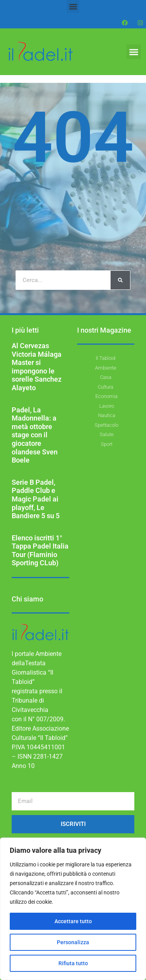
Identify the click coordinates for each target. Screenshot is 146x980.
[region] (73, 909)
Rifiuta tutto (73, 963)
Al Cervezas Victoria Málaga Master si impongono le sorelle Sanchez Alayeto (37, 367)
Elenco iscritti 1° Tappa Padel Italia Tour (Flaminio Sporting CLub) (40, 550)
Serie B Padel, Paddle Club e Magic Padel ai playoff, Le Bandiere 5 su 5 (36, 499)
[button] (73, 6)
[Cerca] (120, 280)
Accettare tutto (73, 921)
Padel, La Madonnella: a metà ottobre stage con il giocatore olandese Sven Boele (35, 435)
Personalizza (73, 942)
